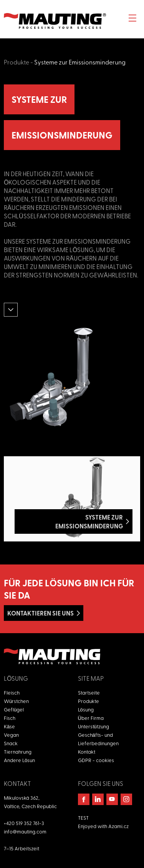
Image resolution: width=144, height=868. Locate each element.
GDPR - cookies (96, 760)
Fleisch (12, 692)
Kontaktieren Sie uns (41, 613)
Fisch (10, 718)
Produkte (17, 62)
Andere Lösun (19, 760)
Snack (11, 743)
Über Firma (91, 718)
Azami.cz (118, 826)
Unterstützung (94, 726)
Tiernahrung (18, 752)
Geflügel (14, 709)
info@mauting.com (25, 831)
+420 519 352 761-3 (24, 823)
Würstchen (16, 701)
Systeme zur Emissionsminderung (80, 62)
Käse (9, 726)
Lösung (86, 709)
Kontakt (87, 752)
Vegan (11, 735)
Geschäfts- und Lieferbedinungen (98, 739)
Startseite (89, 692)
